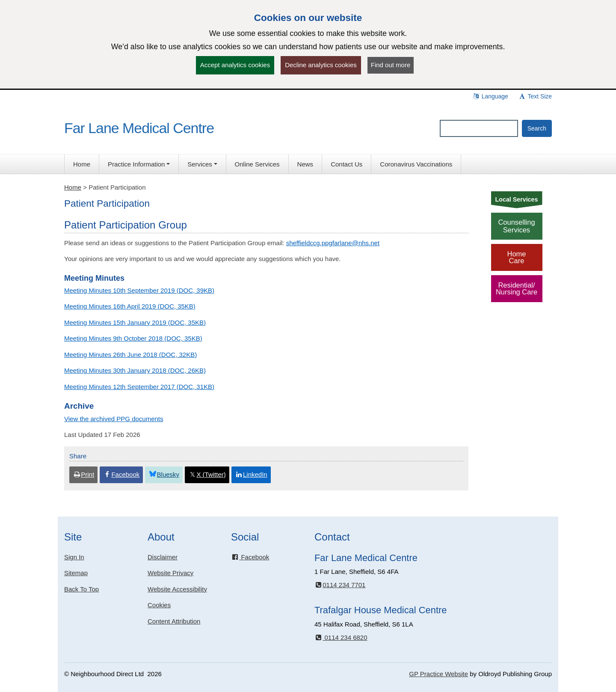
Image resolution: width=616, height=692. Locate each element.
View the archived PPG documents (114, 419)
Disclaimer (163, 557)
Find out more (391, 65)
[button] (139, 164)
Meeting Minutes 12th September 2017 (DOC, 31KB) (139, 387)
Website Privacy (170, 573)
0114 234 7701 (340, 585)
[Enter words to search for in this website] (479, 128)
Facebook (250, 557)
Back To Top (81, 589)
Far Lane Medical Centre (139, 128)
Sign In (74, 557)
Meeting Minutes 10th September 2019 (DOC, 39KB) (139, 290)
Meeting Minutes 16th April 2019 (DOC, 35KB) (130, 306)
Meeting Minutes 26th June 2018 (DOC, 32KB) (130, 355)
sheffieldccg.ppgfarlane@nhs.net (333, 243)
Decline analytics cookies (321, 65)
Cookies (159, 605)
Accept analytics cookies (235, 65)
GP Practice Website (438, 674)
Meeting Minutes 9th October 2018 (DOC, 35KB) (133, 338)
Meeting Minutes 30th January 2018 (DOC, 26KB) (135, 370)
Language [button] (490, 96)
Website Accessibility (177, 589)
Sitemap (76, 573)
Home (73, 187)
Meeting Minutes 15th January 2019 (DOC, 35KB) (135, 322)
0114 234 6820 (341, 637)
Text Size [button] (535, 96)
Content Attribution (174, 621)
